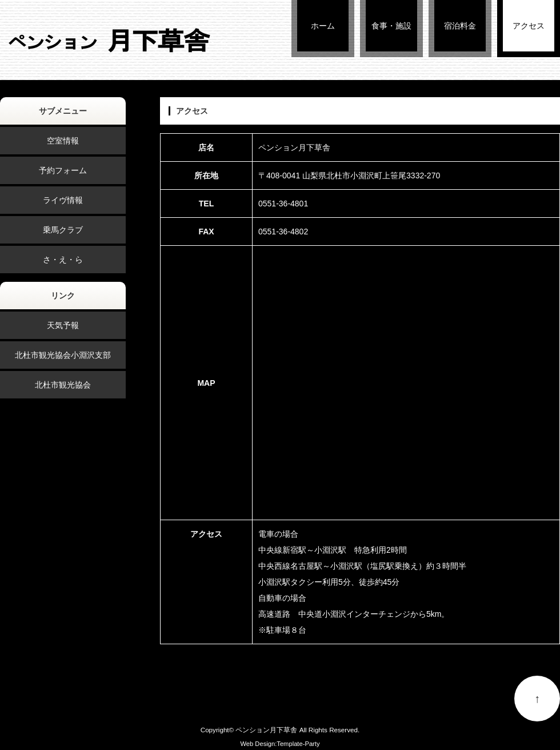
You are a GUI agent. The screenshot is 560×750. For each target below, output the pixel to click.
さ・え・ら (63, 260)
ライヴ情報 (63, 200)
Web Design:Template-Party (280, 744)
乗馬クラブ (63, 230)
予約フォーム (63, 170)
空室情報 (63, 141)
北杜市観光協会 (63, 385)
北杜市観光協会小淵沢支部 (63, 355)
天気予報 (63, 325)
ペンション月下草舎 (266, 730)
